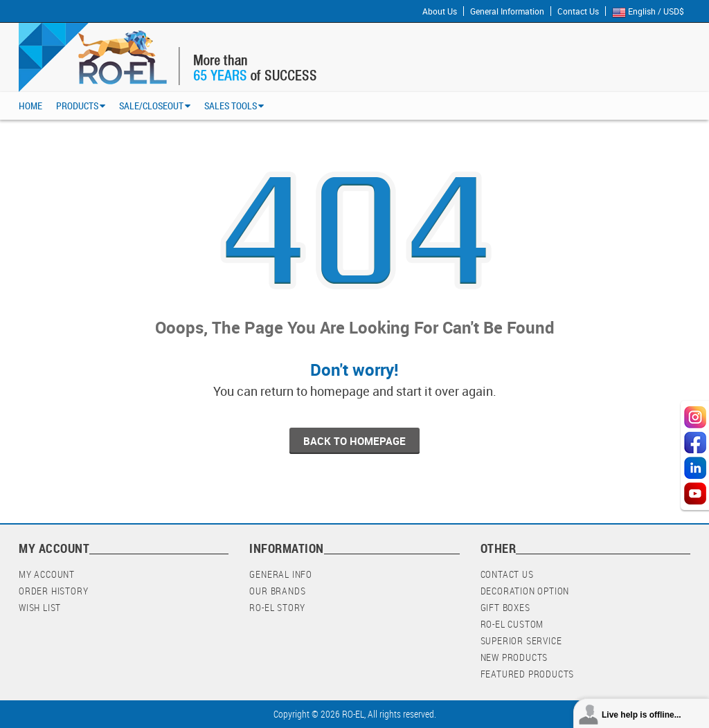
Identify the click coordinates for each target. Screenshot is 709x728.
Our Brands (277, 591)
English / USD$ (651, 12)
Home (30, 106)
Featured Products (528, 674)
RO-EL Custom (512, 624)
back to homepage (354, 441)
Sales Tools (231, 106)
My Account (47, 574)
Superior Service (521, 640)
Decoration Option (525, 591)
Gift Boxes (505, 607)
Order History (53, 591)
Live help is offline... (641, 715)
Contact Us (578, 11)
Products (77, 106)
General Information (507, 11)
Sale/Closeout (151, 106)
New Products (514, 657)
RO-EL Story (277, 607)
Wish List (40, 607)
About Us (440, 11)
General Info (281, 574)
